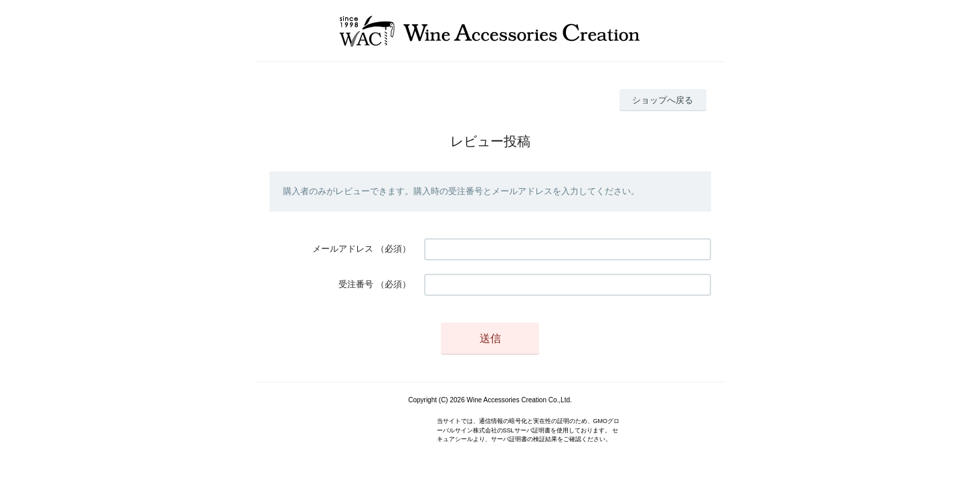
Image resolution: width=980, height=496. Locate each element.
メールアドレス (343, 249)
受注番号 (356, 284)
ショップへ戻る (663, 100)
